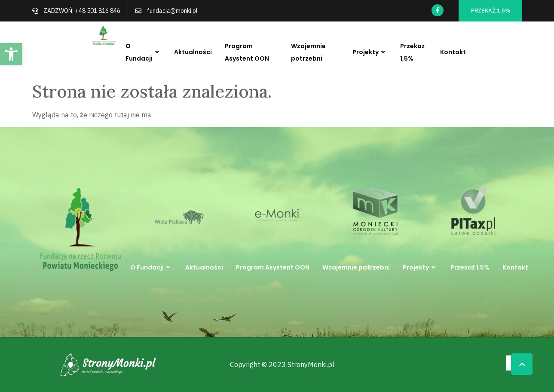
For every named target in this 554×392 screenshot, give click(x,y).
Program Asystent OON (247, 52)
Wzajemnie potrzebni (308, 52)
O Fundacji (143, 52)
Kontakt (453, 52)
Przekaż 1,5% (412, 52)
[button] (11, 54)
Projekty (370, 52)
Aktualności (193, 52)
